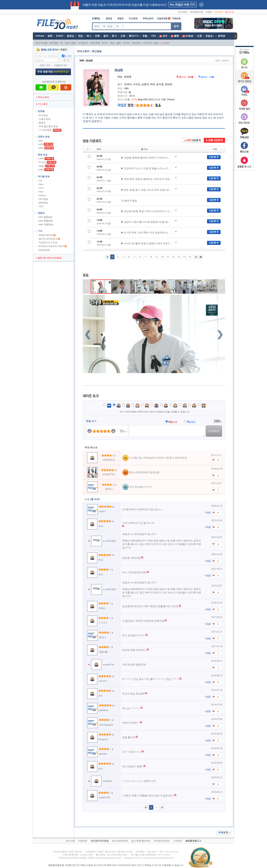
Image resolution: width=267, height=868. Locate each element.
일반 (157, 43)
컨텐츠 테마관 (46, 235)
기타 (153, 36)
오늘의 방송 (44, 119)
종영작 (42, 123)
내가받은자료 (196, 12)
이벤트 (209, 12)
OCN (41, 188)
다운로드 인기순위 (48, 242)
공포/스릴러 (71, 43)
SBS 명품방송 (45, 217)
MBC (41, 148)
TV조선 (42, 162)
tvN (40, 180)
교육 (123, 36)
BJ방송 (189, 36)
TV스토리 (42, 104)
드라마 (60, 36)
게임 (80, 36)
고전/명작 (136, 43)
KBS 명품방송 (45, 221)
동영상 (70, 36)
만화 (97, 36)
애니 (89, 36)
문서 (114, 36)
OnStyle (42, 195)
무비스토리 (43, 97)
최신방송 (43, 115)
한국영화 (54, 43)
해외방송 (43, 203)
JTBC (41, 159)
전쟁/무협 (95, 43)
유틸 (145, 36)
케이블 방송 (44, 176)
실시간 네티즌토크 (48, 239)
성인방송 (45, 130)
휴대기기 (134, 36)
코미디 (105, 43)
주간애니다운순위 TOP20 (51, 246)
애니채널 (43, 199)
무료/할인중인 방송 (48, 126)
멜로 (119, 43)
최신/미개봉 (41, 43)
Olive (41, 192)
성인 (165, 36)
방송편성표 (44, 250)
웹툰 (176, 36)
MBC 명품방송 (46, 224)
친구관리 (183, 12)
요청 (199, 36)
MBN (41, 170)
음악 (106, 36)
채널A (41, 166)
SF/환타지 (83, 43)
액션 (112, 43)
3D (62, 43)
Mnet (41, 184)
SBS (40, 141)
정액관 (221, 36)
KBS (40, 144)
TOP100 (39, 36)
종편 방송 (43, 155)
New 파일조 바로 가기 (182, 5)
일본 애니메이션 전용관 (49, 258)
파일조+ (210, 36)
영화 (50, 36)
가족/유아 (148, 43)
